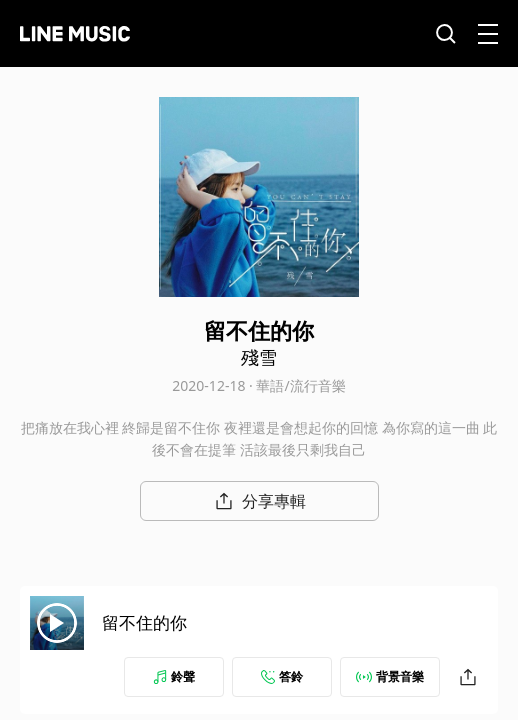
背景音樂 (390, 676)
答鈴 (282, 676)
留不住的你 (144, 622)
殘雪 (259, 357)
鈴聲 (174, 676)
